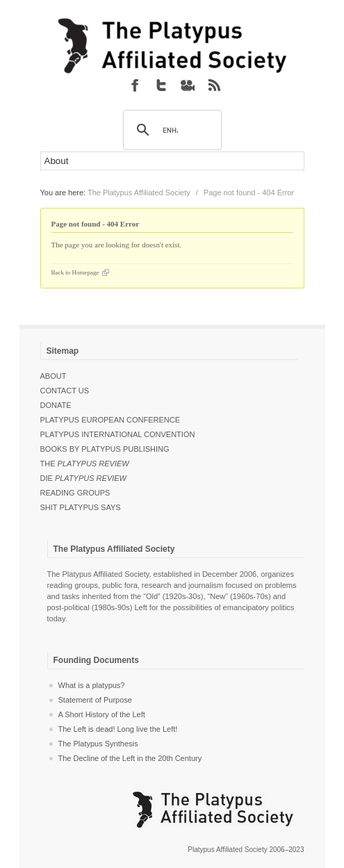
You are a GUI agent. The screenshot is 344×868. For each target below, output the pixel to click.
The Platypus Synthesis (98, 744)
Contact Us (65, 391)
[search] (170, 131)
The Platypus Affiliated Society (139, 193)
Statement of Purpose (95, 700)
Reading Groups (75, 493)
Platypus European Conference (110, 420)
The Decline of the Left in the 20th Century (130, 758)
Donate (56, 405)
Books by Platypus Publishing (105, 449)
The (85, 464)
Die (84, 478)
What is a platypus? (92, 685)
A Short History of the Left (102, 714)
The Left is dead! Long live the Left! (118, 729)
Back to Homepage (75, 272)
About (54, 376)
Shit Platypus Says (81, 507)
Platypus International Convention (118, 434)
